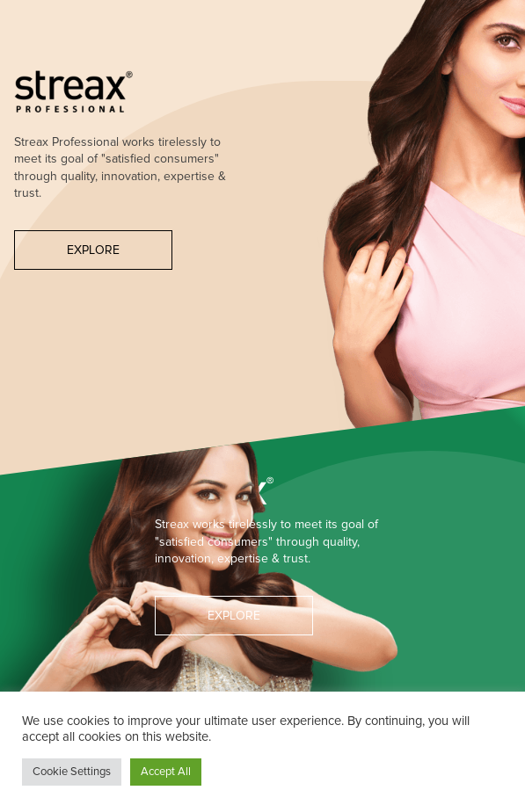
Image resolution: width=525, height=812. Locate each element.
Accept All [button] (166, 772)
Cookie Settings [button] (72, 772)
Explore (93, 250)
